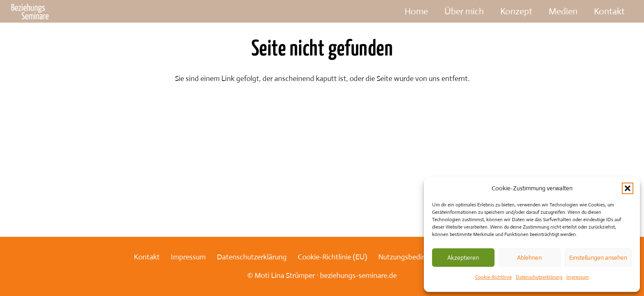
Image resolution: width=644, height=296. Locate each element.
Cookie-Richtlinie (493, 277)
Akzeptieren (463, 258)
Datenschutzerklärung (539, 277)
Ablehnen (529, 258)
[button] (628, 188)
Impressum (578, 277)
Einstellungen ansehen (598, 258)
